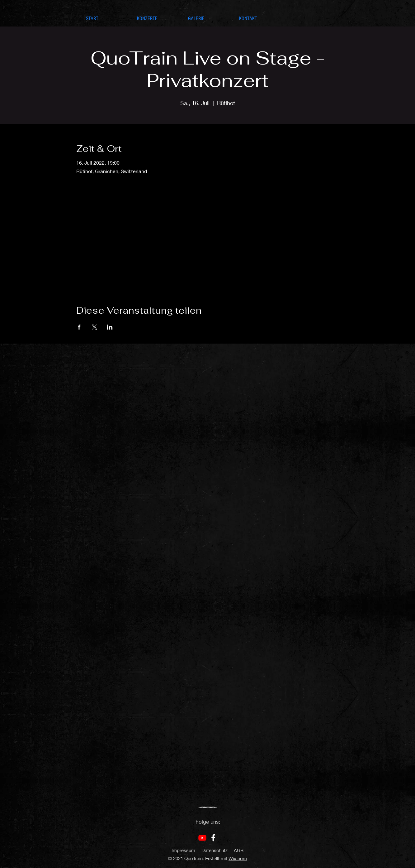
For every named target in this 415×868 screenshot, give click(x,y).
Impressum (183, 850)
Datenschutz (215, 850)
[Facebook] (213, 838)
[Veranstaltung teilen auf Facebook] (79, 327)
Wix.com (238, 858)
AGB (239, 850)
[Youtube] (202, 838)
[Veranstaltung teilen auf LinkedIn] (110, 327)
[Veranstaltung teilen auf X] (94, 327)
